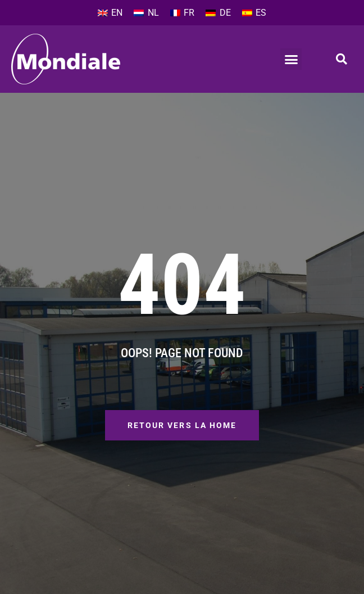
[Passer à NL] (146, 13)
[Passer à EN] (110, 13)
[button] (291, 59)
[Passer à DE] (218, 13)
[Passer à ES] (254, 13)
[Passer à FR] (182, 13)
